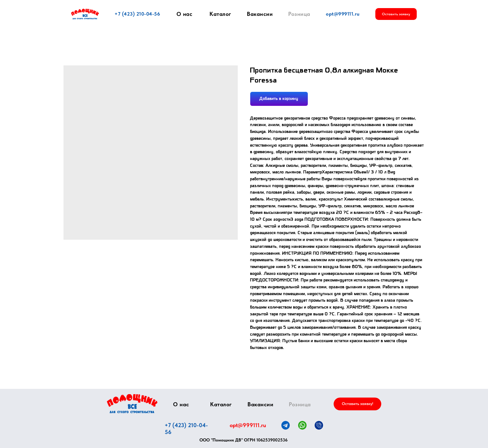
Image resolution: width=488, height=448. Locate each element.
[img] (132, 404)
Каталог (220, 14)
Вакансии (260, 14)
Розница (299, 14)
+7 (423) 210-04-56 (137, 14)
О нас (185, 14)
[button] (396, 14)
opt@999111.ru (343, 14)
